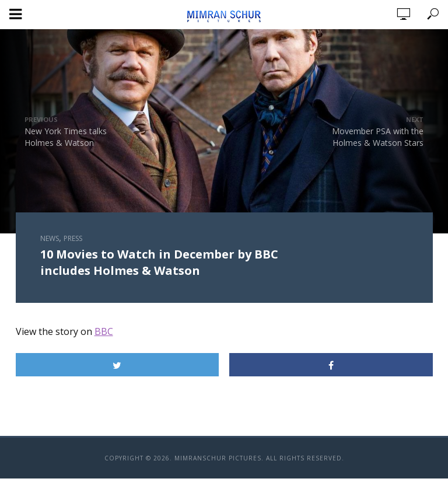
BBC (104, 331)
